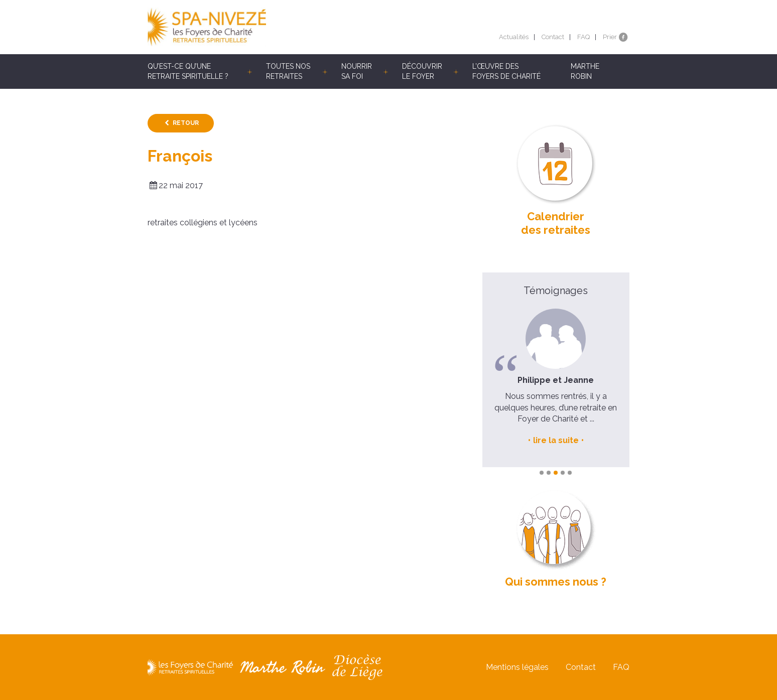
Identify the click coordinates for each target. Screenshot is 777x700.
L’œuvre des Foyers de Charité (506, 71)
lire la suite (556, 440)
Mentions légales (517, 667)
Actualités (514, 37)
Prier (610, 37)
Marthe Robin (585, 71)
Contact (553, 37)
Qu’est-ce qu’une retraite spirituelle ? (188, 71)
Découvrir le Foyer (422, 71)
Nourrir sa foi (357, 71)
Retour (186, 123)
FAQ (584, 37)
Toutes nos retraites (288, 71)
